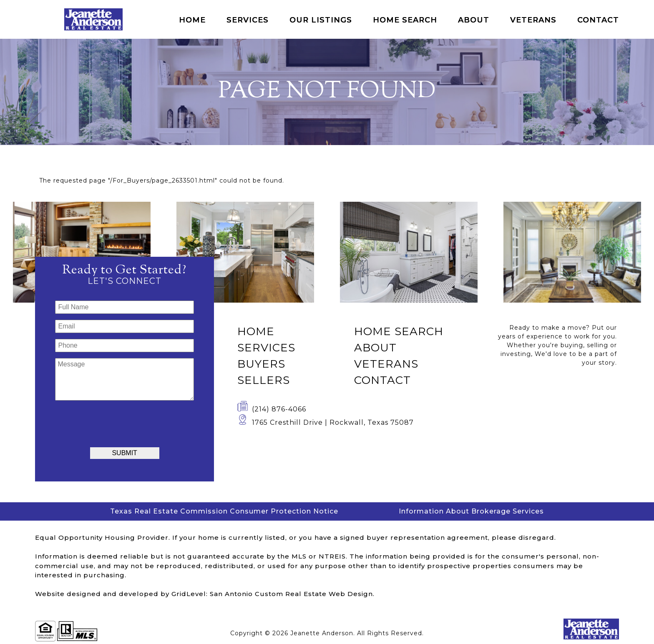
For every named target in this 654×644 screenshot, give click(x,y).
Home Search (405, 20)
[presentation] (125, 423)
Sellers (264, 380)
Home (192, 20)
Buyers (261, 364)
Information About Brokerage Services (471, 511)
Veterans (533, 20)
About (474, 20)
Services (248, 20)
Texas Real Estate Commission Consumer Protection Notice (224, 511)
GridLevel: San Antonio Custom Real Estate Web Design (272, 594)
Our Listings (321, 20)
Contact (598, 20)
